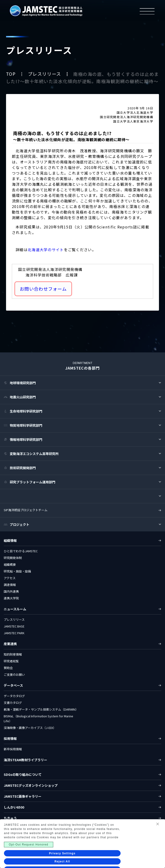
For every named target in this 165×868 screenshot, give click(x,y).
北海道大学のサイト (46, 250)
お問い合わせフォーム (43, 289)
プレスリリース (45, 74)
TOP (12, 74)
